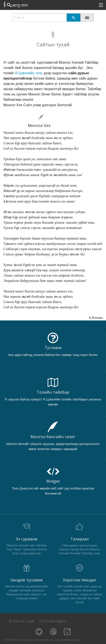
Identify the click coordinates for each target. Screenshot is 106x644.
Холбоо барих (53, 621)
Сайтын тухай (21, 621)
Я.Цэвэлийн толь (29, 73)
